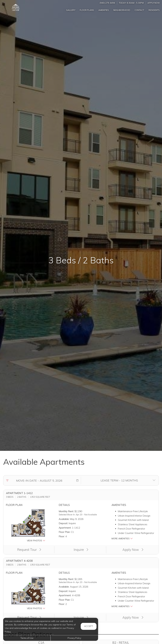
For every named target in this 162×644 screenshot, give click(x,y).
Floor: (62, 536)
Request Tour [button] (29, 550)
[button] (77, 480)
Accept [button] (89, 626)
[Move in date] (39, 480)
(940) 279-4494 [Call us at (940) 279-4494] (107, 3)
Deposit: (63, 523)
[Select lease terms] (119, 480)
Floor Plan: (64, 532)
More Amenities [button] (122, 538)
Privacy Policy (74, 638)
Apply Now (154, 3)
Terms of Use (27, 638)
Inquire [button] (81, 550)
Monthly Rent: (66, 511)
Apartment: (65, 528)
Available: (64, 519)
